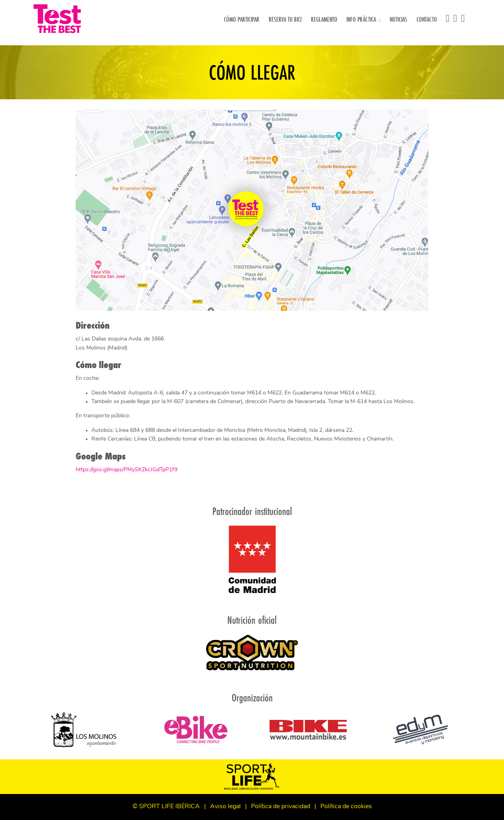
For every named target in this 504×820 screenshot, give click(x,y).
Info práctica (361, 19)
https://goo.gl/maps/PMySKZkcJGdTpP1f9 (126, 470)
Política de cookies (346, 807)
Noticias (400, 19)
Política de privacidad (281, 807)
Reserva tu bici (286, 19)
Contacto (428, 19)
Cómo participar (243, 19)
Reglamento (325, 19)
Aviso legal (225, 807)
